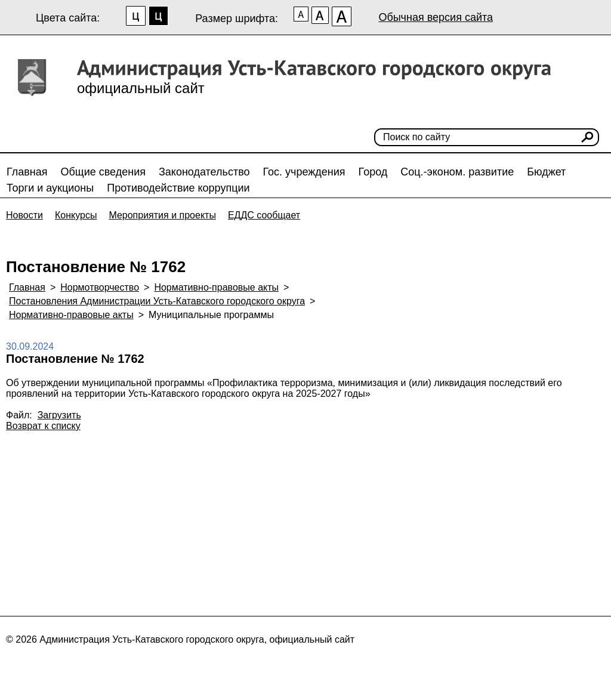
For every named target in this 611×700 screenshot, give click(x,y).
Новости (24, 215)
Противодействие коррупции (178, 188)
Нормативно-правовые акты (216, 287)
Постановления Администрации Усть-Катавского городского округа (157, 301)
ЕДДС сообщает (264, 215)
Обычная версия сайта (436, 17)
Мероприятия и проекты (162, 215)
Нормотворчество (100, 287)
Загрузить (59, 415)
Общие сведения (103, 172)
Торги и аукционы (50, 188)
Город (373, 172)
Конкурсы (76, 215)
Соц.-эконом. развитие (457, 172)
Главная (27, 172)
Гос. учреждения (304, 172)
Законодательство (204, 172)
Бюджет (546, 172)
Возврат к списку (43, 426)
